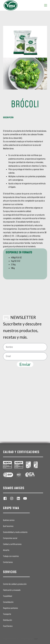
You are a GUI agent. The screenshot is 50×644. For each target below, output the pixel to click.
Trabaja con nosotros (11, 556)
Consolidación (8, 602)
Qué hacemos (8, 526)
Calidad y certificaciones (12, 544)
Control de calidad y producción (15, 584)
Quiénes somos (9, 520)
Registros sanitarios (10, 608)
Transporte (7, 614)
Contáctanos (8, 562)
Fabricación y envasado (12, 590)
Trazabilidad (8, 596)
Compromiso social (10, 538)
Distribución (8, 620)
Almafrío (6, 550)
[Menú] (46, 5)
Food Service (8, 626)
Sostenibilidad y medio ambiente (15, 532)
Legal (36, 639)
